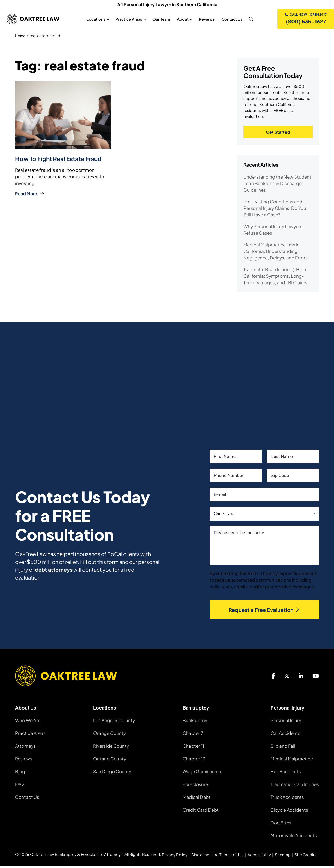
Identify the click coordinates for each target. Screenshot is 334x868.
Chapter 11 (193, 748)
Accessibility (259, 856)
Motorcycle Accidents (294, 837)
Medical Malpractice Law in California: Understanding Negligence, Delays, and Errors (276, 253)
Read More (30, 194)
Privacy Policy (175, 856)
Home (21, 37)
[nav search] (250, 20)
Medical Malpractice (292, 760)
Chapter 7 (193, 735)
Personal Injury (286, 722)
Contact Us (27, 799)
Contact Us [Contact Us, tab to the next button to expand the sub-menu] (231, 20)
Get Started (278, 134)
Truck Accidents (287, 799)
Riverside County (111, 748)
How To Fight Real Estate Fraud (61, 160)
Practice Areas (30, 735)
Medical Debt (197, 799)
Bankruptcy (195, 722)
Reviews (24, 760)
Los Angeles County (114, 722)
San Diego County (112, 773)
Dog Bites (281, 824)
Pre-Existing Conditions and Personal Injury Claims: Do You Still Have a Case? (275, 210)
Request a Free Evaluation (264, 612)
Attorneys (25, 748)
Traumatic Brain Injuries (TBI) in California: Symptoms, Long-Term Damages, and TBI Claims (275, 278)
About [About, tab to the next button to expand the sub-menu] (182, 20)
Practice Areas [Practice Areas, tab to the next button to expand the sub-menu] (128, 20)
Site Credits (306, 856)
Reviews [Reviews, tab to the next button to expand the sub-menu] (206, 20)
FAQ (20, 786)
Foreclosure (195, 786)
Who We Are (28, 722)
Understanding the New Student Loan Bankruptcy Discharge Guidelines (277, 185)
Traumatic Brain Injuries (295, 786)
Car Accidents (285, 735)
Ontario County (110, 760)
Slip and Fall (283, 748)
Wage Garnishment (203, 773)
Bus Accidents (286, 773)
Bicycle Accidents (289, 812)
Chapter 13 (194, 760)
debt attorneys (54, 571)
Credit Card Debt (201, 812)
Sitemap (283, 856)
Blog (20, 773)
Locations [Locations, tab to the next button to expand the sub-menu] (95, 20)
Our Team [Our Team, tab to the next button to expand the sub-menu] (160, 20)
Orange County (109, 735)
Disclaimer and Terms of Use (217, 856)
